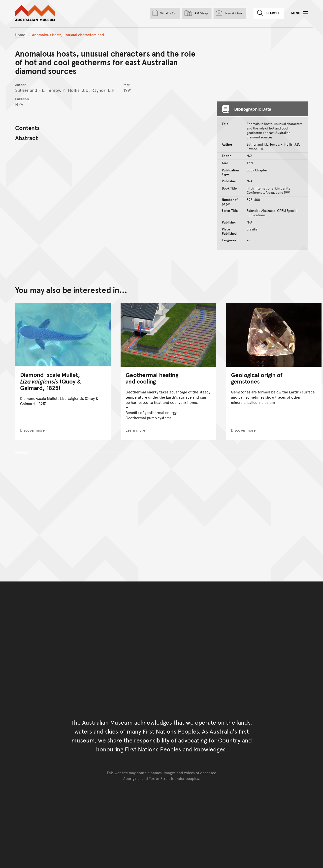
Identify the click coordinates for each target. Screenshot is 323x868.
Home (20, 35)
